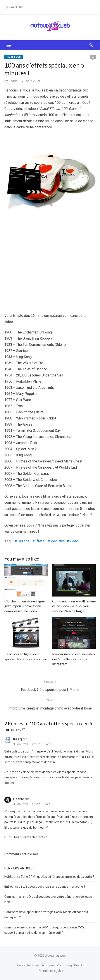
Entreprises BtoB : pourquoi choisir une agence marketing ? (45, 887)
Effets (40, 541)
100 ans (23, 541)
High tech (14, 57)
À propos (48, 965)
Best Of (79, 965)
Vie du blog (64, 965)
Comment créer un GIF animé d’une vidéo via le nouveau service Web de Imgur (74, 606)
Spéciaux (57, 541)
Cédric (13, 81)
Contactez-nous (28, 965)
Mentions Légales (51, 971)
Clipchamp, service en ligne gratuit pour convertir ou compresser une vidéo (24, 606)
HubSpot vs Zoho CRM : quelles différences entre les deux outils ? (49, 877)
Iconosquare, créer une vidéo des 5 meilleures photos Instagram (73, 659)
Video (74, 541)
